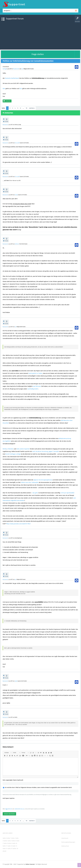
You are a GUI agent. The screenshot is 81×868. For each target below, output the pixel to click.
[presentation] (16, 804)
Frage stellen (38, 54)
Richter (5, 449)
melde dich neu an (19, 809)
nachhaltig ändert (33, 389)
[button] (8, 753)
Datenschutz (65, 846)
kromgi (16, 195)
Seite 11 (5, 846)
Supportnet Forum (15, 19)
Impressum (65, 838)
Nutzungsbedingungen (68, 842)
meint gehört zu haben (35, 373)
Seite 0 (5, 838)
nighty (16, 681)
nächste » (32, 108)
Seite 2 (13, 838)
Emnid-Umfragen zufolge (13, 454)
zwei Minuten (37, 386)
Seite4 (5, 841)
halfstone (17, 244)
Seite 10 (15, 843)
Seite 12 (10, 846)
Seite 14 (5, 849)
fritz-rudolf (17, 143)
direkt (4, 851)
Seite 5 (10, 841)
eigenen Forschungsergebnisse (43, 480)
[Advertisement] (40, 35)
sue (22, 69)
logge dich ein (9, 809)
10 (26, 108)
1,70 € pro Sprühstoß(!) (67, 493)
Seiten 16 (15, 849)
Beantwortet (5, 125)
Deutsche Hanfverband (12, 78)
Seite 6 (14, 841)
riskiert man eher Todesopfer (30, 482)
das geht (35, 493)
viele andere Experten (23, 449)
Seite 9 (10, 843)
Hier (4, 89)
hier (21, 89)
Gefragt (4, 69)
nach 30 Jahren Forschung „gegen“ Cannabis (46, 451)
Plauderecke (16, 69)
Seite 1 (9, 838)
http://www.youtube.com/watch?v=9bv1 (18, 524)
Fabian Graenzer (30, 864)
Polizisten (10, 449)
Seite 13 (15, 846)
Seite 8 (6, 843)
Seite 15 (10, 849)
